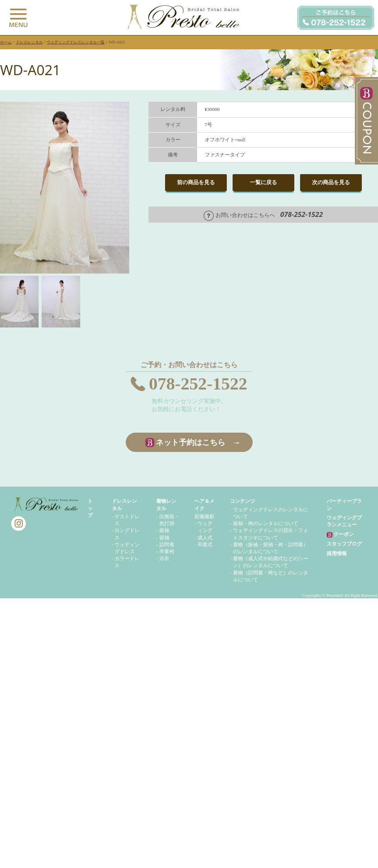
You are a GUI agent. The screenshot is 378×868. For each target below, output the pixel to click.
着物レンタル (166, 505)
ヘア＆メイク (204, 505)
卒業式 (205, 545)
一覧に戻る (263, 182)
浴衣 (164, 558)
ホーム (6, 42)
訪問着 (167, 545)
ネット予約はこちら (191, 442)
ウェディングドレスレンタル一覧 (76, 42)
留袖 (164, 538)
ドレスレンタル (29, 42)
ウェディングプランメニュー (344, 521)
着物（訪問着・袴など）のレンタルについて (271, 576)
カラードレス (127, 562)
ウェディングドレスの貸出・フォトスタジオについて (271, 534)
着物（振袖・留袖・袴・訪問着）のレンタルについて (271, 548)
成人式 (205, 538)
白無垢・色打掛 (169, 520)
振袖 (164, 530)
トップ (90, 508)
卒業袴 (167, 552)
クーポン (340, 535)
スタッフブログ (344, 544)
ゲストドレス (127, 520)
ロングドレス (127, 534)
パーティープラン (344, 505)
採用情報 (337, 553)
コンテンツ (242, 501)
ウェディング (205, 527)
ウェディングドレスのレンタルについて (271, 513)
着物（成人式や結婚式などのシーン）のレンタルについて (271, 562)
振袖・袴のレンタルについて (266, 523)
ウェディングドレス (127, 548)
